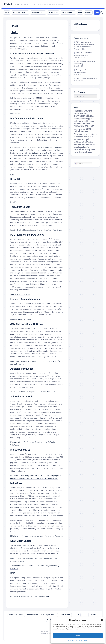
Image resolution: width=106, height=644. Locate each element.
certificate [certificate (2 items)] (78, 142)
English (79, 163)
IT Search (52, 12)
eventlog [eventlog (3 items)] (77, 147)
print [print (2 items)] (95, 134)
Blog (80, 12)
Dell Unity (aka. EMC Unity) (42, 153)
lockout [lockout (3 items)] (77, 137)
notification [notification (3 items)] (90, 145)
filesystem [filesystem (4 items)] (78, 134)
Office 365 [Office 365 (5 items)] (89, 126)
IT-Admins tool (37, 12)
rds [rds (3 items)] (86, 132)
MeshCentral (15, 114)
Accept (78, 636)
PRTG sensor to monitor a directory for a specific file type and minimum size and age (84, 44)
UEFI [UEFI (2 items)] (80, 111)
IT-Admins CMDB (19, 12)
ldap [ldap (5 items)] (76, 111)
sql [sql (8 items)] (89, 150)
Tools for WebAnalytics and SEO (86, 78)
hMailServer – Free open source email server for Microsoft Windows (36, 536)
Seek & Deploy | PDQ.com (20, 294)
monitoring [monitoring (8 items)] (79, 152)
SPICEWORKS (65, 615)
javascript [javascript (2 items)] (78, 140)
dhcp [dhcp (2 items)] (76, 145)
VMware (58, 150)
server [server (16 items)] (82, 144)
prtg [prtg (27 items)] (88, 129)
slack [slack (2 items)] (93, 150)
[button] (102, 620)
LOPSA (77, 615)
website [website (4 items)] (77, 121)
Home (7, 12)
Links (97, 12)
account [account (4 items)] (89, 134)
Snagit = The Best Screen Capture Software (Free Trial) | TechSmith (36, 230)
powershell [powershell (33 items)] (81, 116)
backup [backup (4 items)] (91, 121)
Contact (88, 12)
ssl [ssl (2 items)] (84, 134)
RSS (84, 615)
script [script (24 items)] (85, 139)
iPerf (12, 174)
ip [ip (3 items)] (83, 111)
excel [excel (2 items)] (85, 150)
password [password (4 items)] (84, 119)
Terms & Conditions (16, 615)
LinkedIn (93, 615)
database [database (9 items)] (89, 137)
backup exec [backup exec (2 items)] (79, 113)
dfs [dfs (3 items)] (75, 124)
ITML (49, 620)
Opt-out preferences (73, 640)
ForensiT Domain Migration (21, 319)
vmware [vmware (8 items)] (88, 111)
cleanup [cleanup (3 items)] (89, 152)
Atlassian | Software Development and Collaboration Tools (33, 392)
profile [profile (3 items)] (76, 119)
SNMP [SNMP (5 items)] (85, 142)
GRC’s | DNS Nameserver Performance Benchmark (30, 596)
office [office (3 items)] (91, 116)
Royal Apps (15, 202)
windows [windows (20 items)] (79, 131)
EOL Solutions (67, 12)
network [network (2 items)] (84, 121)
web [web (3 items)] (85, 113)
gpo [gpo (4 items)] (90, 119)
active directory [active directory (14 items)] (82, 125)
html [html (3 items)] (82, 137)
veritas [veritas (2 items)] (91, 142)
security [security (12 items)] (78, 150)
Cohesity (14, 159)
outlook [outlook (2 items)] (80, 124)
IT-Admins (11, 4)
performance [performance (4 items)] (79, 129)
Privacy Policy (83, 640)
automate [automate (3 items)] (85, 147)
